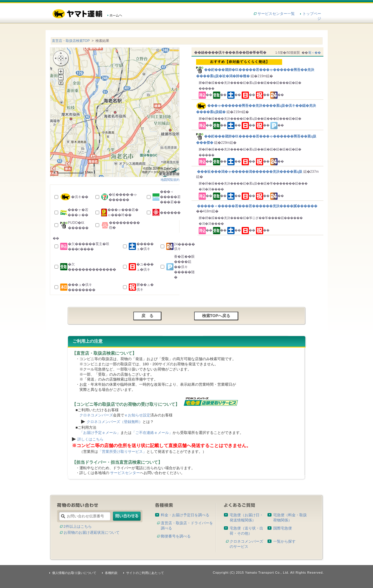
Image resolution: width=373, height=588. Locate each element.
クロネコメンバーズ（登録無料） (115, 422)
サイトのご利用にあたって (145, 573)
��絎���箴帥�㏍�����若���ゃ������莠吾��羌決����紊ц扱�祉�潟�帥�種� (258, 69)
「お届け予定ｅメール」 (100, 433)
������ (170, 213)
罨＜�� (315, 53)
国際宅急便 (283, 528)
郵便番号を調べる (176, 536)
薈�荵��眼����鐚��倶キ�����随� (184, 267)
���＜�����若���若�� (170, 197)
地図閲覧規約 (170, 180)
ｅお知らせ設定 (137, 415)
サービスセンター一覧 (276, 14)
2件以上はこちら (78, 526)
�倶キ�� (80, 197)
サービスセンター (125, 473)
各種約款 (111, 573)
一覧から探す (284, 541)
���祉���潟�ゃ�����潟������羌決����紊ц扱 (250, 172)
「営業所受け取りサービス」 (122, 452)
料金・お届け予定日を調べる (185, 515)
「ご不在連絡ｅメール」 (152, 433)
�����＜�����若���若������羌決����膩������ (257, 206)
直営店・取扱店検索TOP (71, 41)
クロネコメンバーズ (96, 415)
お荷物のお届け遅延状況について (92, 532)
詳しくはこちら (90, 439)
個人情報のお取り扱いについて (74, 573)
